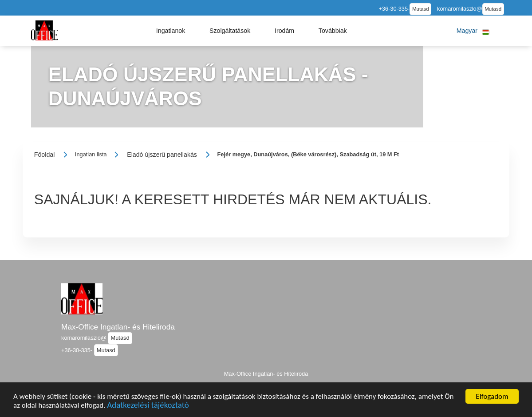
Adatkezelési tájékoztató (148, 407)
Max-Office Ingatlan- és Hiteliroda (118, 327)
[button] (171, 31)
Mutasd (421, 9)
